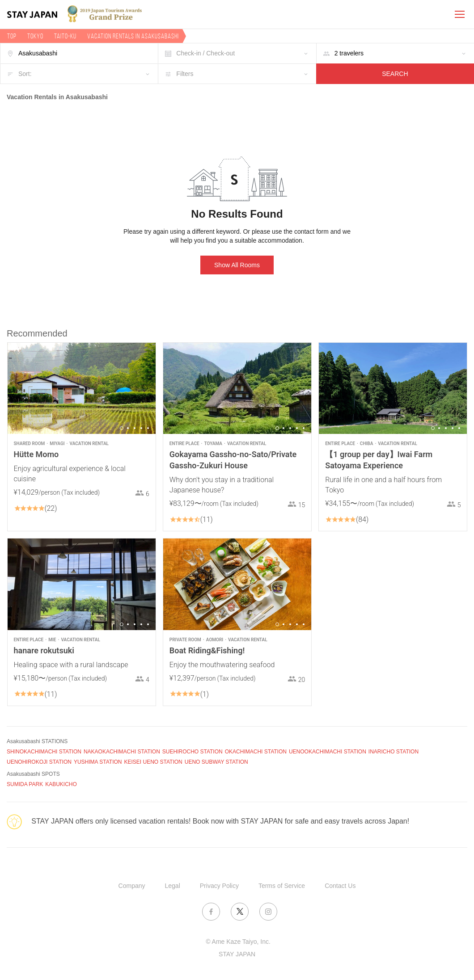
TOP (12, 36)
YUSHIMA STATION (98, 762)
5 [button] (148, 428)
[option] (82, 389)
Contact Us (340, 886)
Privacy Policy (219, 886)
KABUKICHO (61, 784)
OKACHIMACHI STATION (256, 752)
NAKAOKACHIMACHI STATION (122, 752)
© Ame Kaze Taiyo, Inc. (238, 942)
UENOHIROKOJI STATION (39, 762)
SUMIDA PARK (25, 784)
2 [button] (128, 428)
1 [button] (122, 428)
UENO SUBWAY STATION (216, 762)
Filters (185, 74)
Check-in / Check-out (205, 53)
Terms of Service (282, 886)
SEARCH (395, 74)
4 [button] (141, 428)
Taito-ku (65, 36)
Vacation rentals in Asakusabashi (133, 36)
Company (132, 886)
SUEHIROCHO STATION (193, 752)
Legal (173, 886)
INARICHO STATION (394, 752)
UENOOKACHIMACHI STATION (328, 752)
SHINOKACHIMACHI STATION (44, 752)
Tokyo (35, 36)
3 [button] (135, 428)
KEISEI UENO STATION (153, 762)
